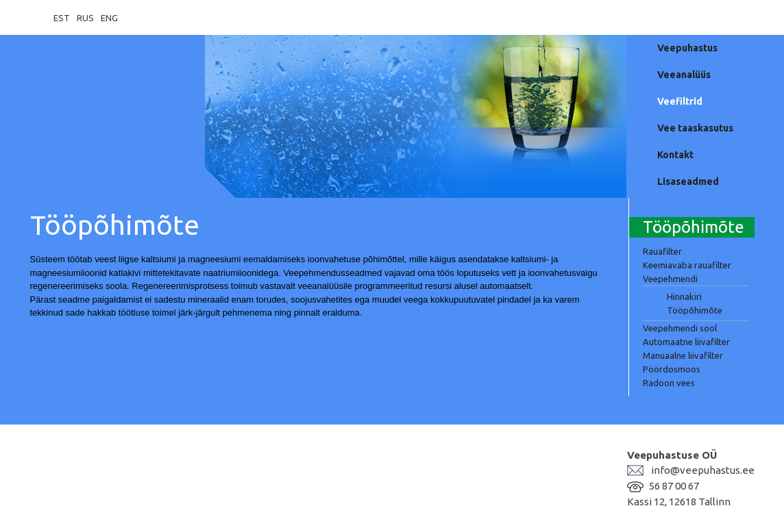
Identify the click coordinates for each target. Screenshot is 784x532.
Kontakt (675, 155)
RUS (85, 18)
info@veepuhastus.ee (703, 470)
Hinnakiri (684, 296)
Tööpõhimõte (695, 310)
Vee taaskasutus (695, 128)
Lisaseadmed (688, 181)
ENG (109, 18)
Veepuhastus (687, 48)
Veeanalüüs (684, 75)
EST (62, 18)
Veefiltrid (680, 101)
